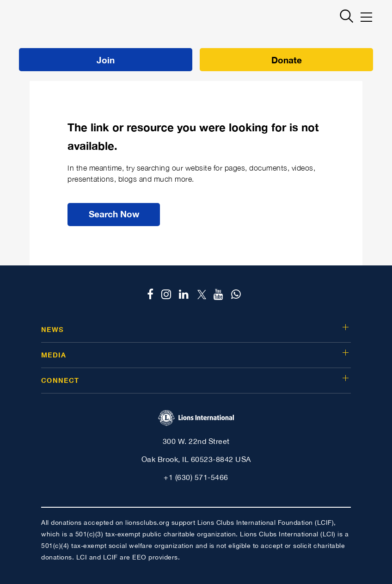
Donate (287, 60)
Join (106, 60)
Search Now (114, 214)
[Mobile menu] (366, 17)
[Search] (343, 16)
